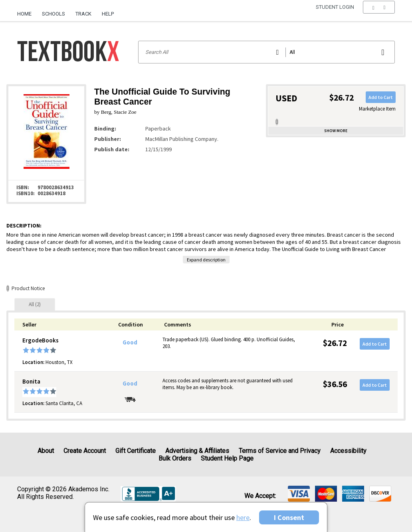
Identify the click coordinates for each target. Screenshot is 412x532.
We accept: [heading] (260, 496)
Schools (53, 14)
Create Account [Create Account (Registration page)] (85, 451)
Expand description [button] (206, 260)
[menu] (379, 14)
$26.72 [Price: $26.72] (335, 343)
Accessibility (348, 451)
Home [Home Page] (24, 14)
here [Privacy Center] (243, 517)
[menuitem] (27, 11)
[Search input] (266, 52)
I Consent (289, 517)
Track (83, 14)
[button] (379, 14)
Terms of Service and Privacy (280, 451)
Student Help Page (227, 458)
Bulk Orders (175, 458)
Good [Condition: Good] (130, 342)
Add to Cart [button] (381, 97)
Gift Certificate (136, 451)
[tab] (35, 304)
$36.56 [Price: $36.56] (335, 384)
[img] (299, 494)
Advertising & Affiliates (197, 451)
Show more (336, 131)
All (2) (35, 304)
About (46, 451)
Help (108, 14)
